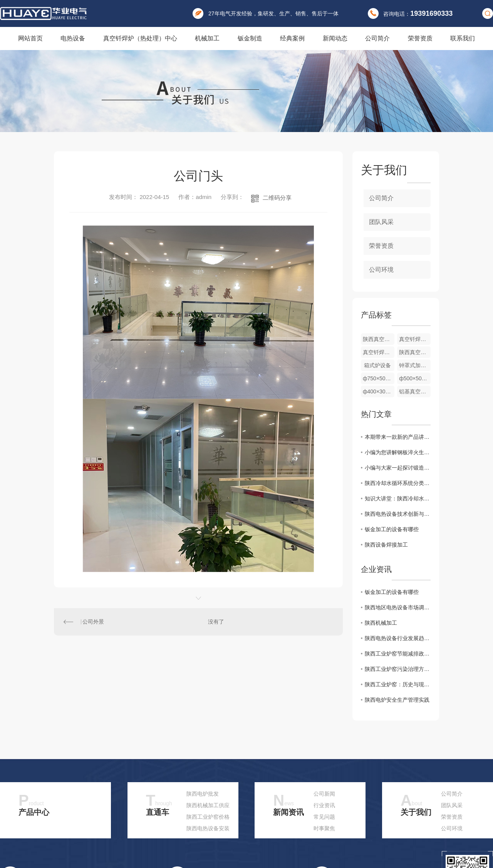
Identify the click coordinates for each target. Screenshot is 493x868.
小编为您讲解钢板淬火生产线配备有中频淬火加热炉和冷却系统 (398, 452)
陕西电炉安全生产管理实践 (397, 700)
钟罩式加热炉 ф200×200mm (415, 365)
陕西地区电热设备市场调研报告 (398, 607)
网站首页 (30, 38)
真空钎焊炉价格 (379, 352)
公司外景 (93, 622)
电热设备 (73, 38)
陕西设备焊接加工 (386, 545)
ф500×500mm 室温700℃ (415, 378)
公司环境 (381, 270)
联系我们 (463, 38)
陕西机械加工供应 (208, 805)
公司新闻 (324, 794)
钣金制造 (250, 38)
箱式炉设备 (377, 365)
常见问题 (324, 817)
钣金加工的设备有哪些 (392, 529)
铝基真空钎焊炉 (415, 391)
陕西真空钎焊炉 (415, 352)
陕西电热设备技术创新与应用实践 (398, 514)
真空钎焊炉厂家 (415, 339)
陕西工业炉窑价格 (208, 817)
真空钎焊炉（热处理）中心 (140, 38)
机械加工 (207, 38)
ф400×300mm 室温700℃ (379, 391)
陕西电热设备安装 (208, 828)
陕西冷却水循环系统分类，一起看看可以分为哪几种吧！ (398, 483)
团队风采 (381, 222)
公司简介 (377, 38)
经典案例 (292, 38)
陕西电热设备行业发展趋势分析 (398, 638)
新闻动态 (335, 38)
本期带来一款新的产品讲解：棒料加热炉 (398, 437)
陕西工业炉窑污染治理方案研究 (398, 669)
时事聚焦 (324, 828)
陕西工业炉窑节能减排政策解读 (398, 654)
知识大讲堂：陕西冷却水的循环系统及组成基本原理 (398, 498)
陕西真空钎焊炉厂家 (379, 339)
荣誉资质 (420, 38)
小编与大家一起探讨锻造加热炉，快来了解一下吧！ (398, 468)
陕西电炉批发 (203, 794)
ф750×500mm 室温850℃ (379, 378)
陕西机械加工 (381, 623)
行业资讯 (324, 805)
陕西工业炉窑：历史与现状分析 (398, 684)
